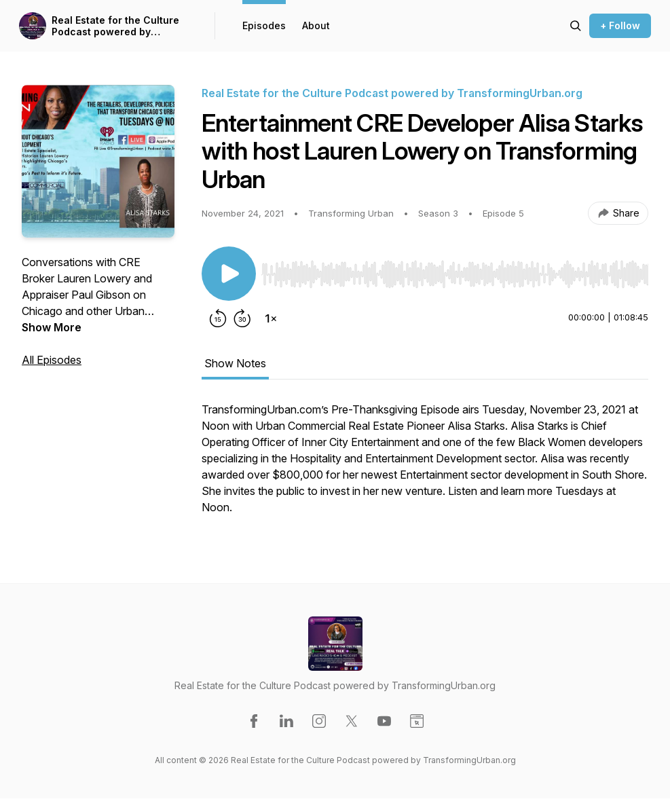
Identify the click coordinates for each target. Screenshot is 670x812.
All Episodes (52, 360)
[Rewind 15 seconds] (218, 318)
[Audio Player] (455, 270)
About (316, 25)
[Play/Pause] (229, 274)
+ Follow (620, 25)
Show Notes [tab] (235, 363)
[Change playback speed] (271, 318)
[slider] (455, 274)
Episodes (264, 25)
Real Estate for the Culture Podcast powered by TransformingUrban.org (115, 26)
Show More (52, 327)
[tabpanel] (425, 465)
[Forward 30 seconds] (242, 318)
